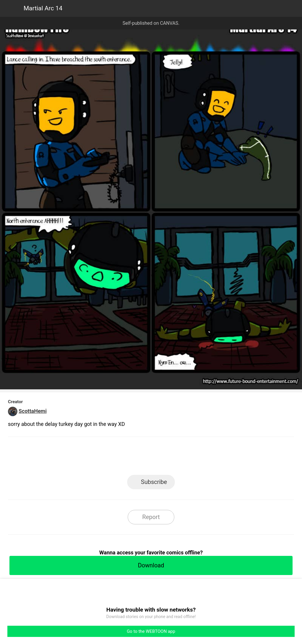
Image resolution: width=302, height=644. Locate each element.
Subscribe (154, 482)
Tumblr (178, 458)
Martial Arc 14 (43, 8)
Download (151, 565)
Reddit (204, 458)
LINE (98, 458)
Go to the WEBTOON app (151, 631)
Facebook (125, 458)
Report (151, 517)
